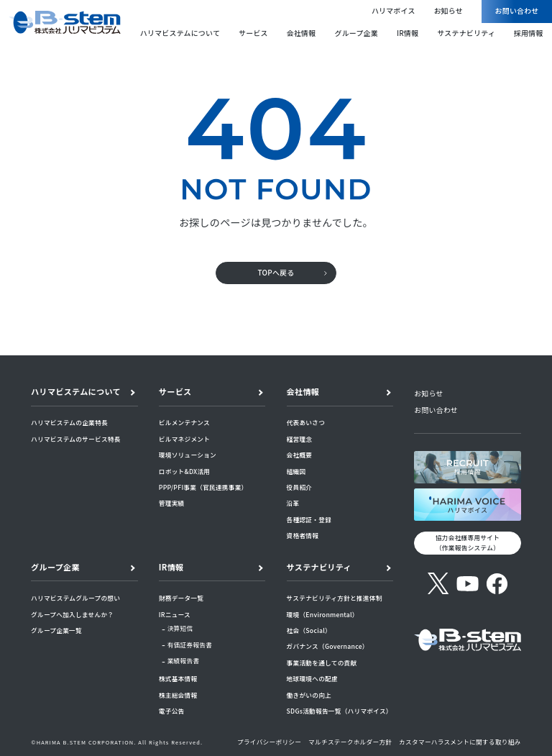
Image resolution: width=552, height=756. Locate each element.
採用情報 (529, 33)
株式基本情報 (178, 678)
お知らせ (448, 11)
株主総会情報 (178, 695)
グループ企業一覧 (56, 630)
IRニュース (175, 614)
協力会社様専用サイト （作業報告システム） (468, 542)
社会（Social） (309, 630)
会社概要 (300, 455)
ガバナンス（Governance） (328, 646)
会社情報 (302, 33)
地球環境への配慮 (312, 678)
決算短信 (180, 628)
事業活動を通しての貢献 (322, 662)
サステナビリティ (466, 33)
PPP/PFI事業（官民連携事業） (203, 487)
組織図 (296, 471)
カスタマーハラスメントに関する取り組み (460, 742)
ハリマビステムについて (180, 33)
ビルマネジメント (184, 439)
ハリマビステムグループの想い (75, 598)
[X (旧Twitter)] (438, 584)
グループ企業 (356, 33)
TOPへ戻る (276, 273)
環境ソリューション (188, 455)
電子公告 (172, 711)
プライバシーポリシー (269, 742)
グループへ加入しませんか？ (72, 614)
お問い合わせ (517, 11)
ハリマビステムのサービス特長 (76, 439)
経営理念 (300, 439)
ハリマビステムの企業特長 (69, 422)
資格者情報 (303, 535)
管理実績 (172, 503)
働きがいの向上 (309, 695)
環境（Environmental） (323, 614)
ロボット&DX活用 (184, 471)
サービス (253, 33)
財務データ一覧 (181, 598)
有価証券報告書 (190, 645)
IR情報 (408, 33)
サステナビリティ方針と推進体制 (335, 598)
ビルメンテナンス (184, 422)
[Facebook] (497, 584)
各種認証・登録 (309, 519)
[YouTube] (468, 584)
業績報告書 (184, 660)
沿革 (293, 503)
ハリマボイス (394, 11)
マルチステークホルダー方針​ (350, 742)
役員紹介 (300, 487)
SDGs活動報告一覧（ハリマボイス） (340, 711)
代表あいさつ (306, 422)
